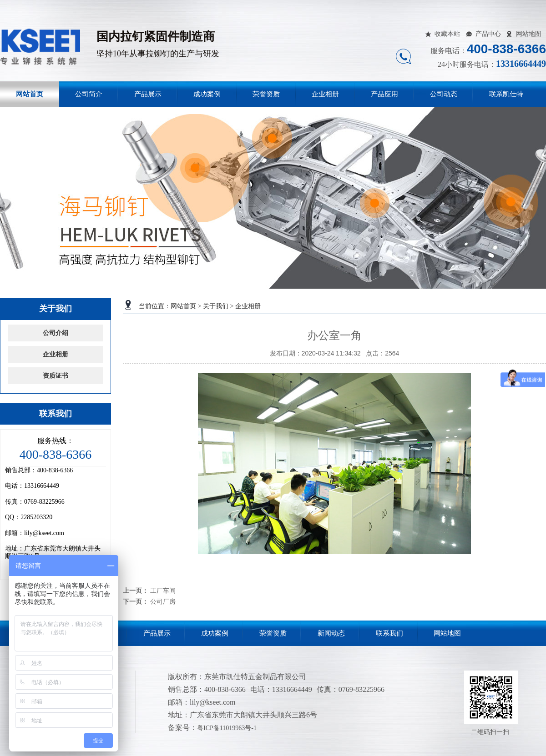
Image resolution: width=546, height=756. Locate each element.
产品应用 (384, 94)
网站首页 (30, 94)
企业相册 (325, 94)
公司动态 (444, 94)
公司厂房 (163, 601)
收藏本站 (447, 34)
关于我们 (216, 306)
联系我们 (389, 633)
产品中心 (488, 34)
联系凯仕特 (506, 94)
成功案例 (207, 94)
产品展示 (148, 94)
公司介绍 (56, 333)
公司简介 (89, 94)
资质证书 (56, 376)
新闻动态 (331, 633)
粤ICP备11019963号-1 (227, 728)
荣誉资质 (266, 94)
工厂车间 (163, 591)
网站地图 (529, 34)
